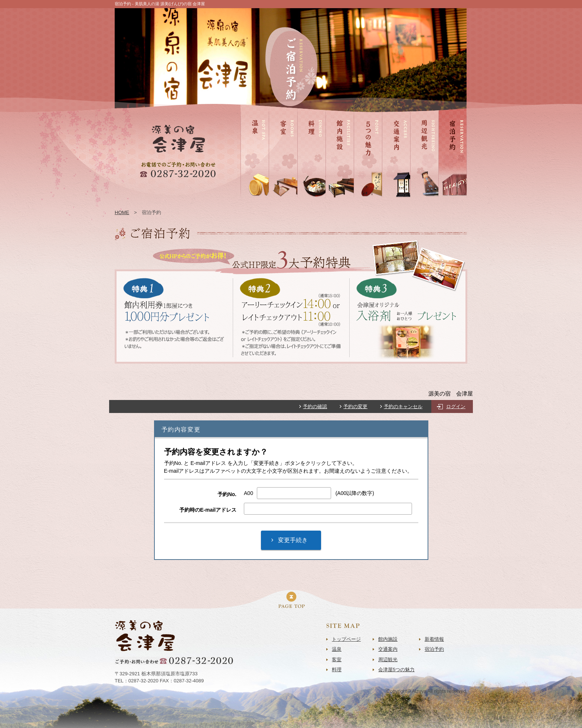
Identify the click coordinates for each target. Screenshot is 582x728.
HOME (122, 212)
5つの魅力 (365, 201)
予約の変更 (355, 406)
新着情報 (434, 639)
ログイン (456, 406)
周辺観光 (420, 201)
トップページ (346, 639)
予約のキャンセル (403, 406)
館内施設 (335, 201)
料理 (302, 201)
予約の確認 (315, 406)
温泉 (245, 201)
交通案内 (392, 201)
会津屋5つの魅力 (396, 670)
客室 (274, 201)
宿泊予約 (448, 201)
